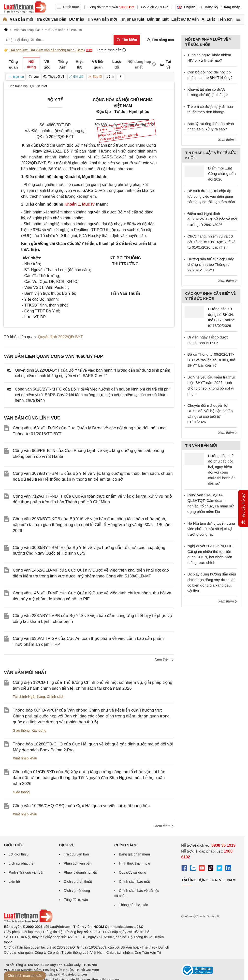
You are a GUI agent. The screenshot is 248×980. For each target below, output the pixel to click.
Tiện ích (225, 19)
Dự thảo (77, 19)
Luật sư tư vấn (185, 19)
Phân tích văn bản (78, 863)
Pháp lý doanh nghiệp (80, 872)
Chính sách (56, 697)
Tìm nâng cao (160, 40)
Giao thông (21, 730)
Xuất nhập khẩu (25, 758)
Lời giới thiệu (19, 854)
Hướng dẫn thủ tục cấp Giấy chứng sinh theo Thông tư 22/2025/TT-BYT (211, 265)
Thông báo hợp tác (133, 905)
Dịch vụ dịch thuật (78, 882)
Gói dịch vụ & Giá (155, 7)
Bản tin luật (158, 19)
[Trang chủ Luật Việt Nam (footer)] (28, 922)
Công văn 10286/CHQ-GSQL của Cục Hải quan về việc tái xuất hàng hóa (81, 806)
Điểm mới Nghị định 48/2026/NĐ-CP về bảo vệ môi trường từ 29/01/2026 (212, 219)
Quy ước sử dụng (133, 872)
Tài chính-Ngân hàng (29, 697)
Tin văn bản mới (102, 19)
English (186, 7)
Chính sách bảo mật (134, 882)
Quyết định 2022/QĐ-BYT (60, 337)
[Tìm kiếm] (127, 40)
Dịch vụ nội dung (77, 891)
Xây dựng (39, 730)
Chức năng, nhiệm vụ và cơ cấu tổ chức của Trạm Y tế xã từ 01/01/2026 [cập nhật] (212, 242)
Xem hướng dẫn (111, 50)
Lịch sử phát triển (22, 863)
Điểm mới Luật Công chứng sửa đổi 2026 (222, 174)
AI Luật (208, 19)
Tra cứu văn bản (51, 19)
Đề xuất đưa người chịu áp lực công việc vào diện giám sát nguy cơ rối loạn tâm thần (211, 196)
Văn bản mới (22, 19)
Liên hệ (14, 882)
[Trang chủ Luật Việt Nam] (25, 7)
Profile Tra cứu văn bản (26, 872)
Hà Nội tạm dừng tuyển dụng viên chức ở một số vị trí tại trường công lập (211, 529)
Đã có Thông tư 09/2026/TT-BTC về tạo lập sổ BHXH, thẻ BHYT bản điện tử (211, 360)
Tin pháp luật (132, 19)
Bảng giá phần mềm (134, 854)
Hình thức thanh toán (135, 863)
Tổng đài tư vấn (76, 900)
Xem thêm (164, 659)
